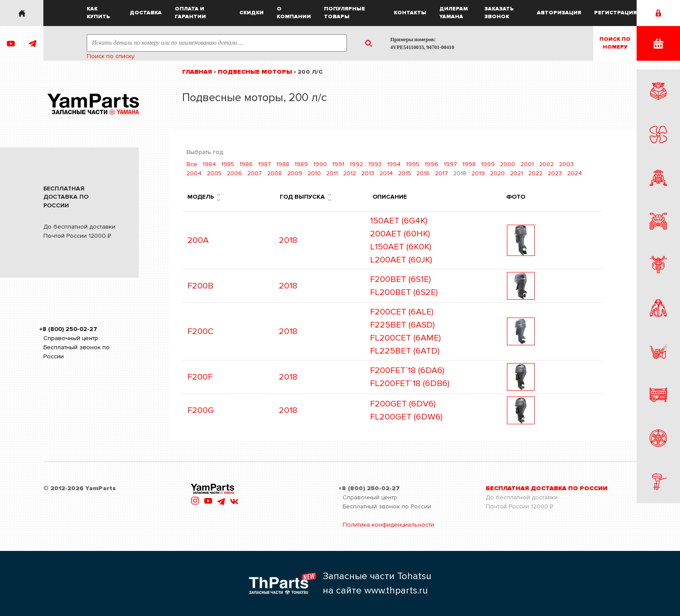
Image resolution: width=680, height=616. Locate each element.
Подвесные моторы (255, 72)
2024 (575, 173)
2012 (350, 173)
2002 (546, 164)
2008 (275, 173)
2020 (497, 173)
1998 (469, 164)
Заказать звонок (499, 13)
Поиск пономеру (615, 43)
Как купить (98, 13)
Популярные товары (345, 13)
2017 (441, 173)
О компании (294, 13)
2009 (295, 173)
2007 (255, 173)
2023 (555, 173)
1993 (375, 164)
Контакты (410, 13)
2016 (423, 173)
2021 (517, 173)
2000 (508, 164)
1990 (320, 164)
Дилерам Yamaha (454, 13)
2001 (527, 164)
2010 (314, 173)
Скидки (252, 13)
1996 (432, 164)
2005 (214, 173)
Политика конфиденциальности (388, 525)
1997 (450, 164)
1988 (283, 164)
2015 (405, 173)
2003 (566, 164)
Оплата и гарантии (190, 13)
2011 (332, 173)
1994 (394, 164)
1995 (413, 164)
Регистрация (615, 13)
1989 (301, 164)
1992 (356, 164)
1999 (488, 164)
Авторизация (559, 13)
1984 (209, 164)
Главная (197, 72)
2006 (234, 173)
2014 (386, 173)
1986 (246, 164)
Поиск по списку (111, 56)
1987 (265, 164)
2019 (478, 173)
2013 (368, 173)
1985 (228, 164)
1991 (338, 164)
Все (192, 164)
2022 (535, 173)
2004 (194, 173)
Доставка (146, 13)
